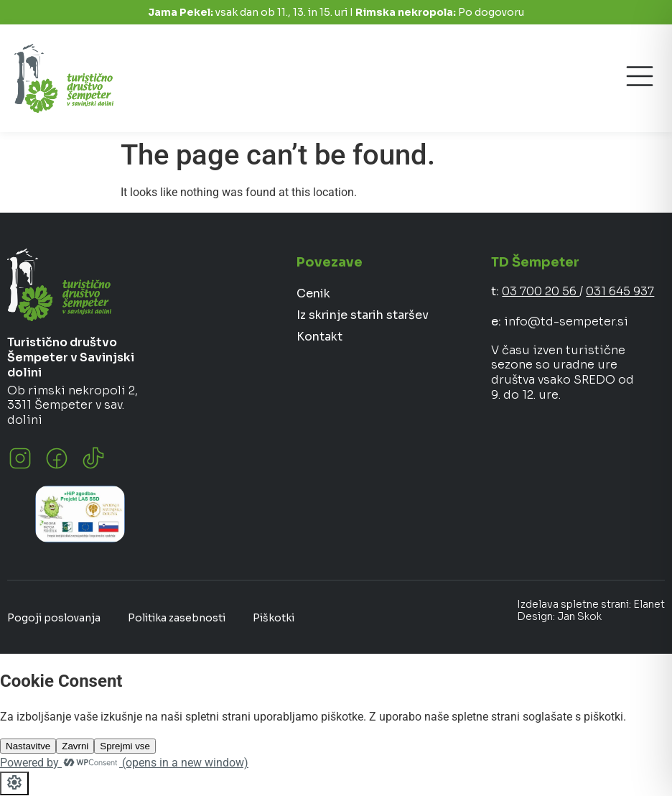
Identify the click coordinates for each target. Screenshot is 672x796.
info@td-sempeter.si (566, 321)
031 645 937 (620, 291)
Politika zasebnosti (177, 618)
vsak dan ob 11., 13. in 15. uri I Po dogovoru (336, 12)
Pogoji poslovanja (54, 618)
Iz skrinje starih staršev (363, 315)
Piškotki (274, 618)
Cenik (313, 293)
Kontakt (319, 337)
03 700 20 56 (541, 291)
